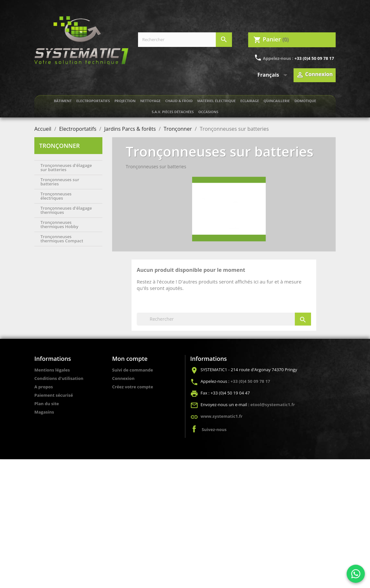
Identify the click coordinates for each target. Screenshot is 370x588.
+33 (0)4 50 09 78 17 (314, 58)
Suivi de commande (133, 370)
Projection (125, 101)
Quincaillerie (277, 101)
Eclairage (250, 101)
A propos (44, 387)
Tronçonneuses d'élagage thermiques (66, 210)
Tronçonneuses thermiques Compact (62, 239)
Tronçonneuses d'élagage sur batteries (66, 167)
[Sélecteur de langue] (274, 75)
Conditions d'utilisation (59, 378)
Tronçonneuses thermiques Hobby (59, 224)
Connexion (123, 378)
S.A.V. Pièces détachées (173, 112)
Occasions (208, 112)
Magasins (44, 412)
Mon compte (130, 359)
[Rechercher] (185, 40)
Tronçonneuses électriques (56, 196)
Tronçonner (59, 146)
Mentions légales (52, 370)
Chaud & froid (179, 101)
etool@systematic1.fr (273, 405)
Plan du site (47, 404)
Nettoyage (150, 101)
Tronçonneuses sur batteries (60, 182)
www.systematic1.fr (222, 416)
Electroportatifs (93, 101)
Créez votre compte (133, 387)
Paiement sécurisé (54, 395)
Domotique (305, 101)
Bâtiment (63, 101)
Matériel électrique (217, 101)
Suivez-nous (214, 429)
